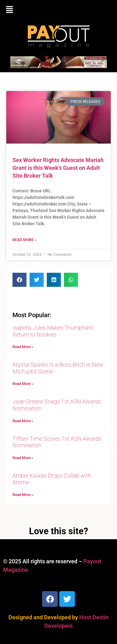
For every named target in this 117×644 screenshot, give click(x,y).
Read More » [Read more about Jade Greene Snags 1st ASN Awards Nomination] (23, 421)
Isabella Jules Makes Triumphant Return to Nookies (53, 331)
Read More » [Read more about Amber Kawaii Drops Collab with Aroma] (23, 495)
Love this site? (58, 531)
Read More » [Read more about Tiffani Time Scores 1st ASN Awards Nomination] (23, 458)
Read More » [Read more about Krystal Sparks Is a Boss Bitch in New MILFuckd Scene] (23, 384)
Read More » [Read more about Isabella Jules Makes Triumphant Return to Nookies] (23, 347)
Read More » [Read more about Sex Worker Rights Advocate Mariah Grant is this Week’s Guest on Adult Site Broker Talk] (24, 240)
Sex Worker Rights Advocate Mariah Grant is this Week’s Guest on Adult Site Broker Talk (58, 168)
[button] (58, 10)
